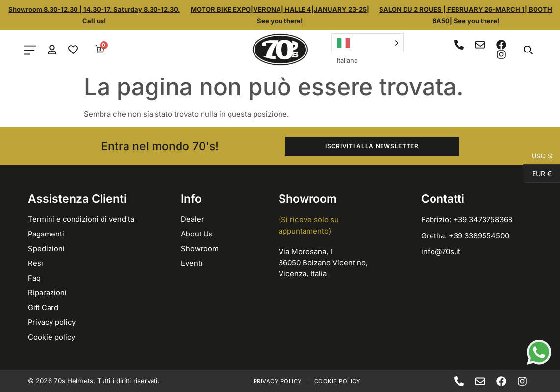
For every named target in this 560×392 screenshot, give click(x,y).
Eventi (192, 263)
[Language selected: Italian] (367, 43)
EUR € (537, 174)
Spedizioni (46, 248)
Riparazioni (47, 293)
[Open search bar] (528, 50)
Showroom (200, 248)
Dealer (192, 219)
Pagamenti (46, 234)
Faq (34, 278)
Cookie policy (52, 337)
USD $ (538, 156)
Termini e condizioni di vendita (81, 219)
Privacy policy (52, 322)
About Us (197, 234)
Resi (36, 263)
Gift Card (43, 307)
